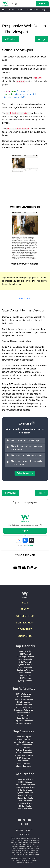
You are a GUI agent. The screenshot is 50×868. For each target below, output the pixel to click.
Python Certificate (25, 793)
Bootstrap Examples (24, 755)
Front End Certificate (25, 787)
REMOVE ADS (25, 298)
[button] (23, 4)
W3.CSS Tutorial (25, 667)
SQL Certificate (25, 790)
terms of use (15, 854)
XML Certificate (25, 809)
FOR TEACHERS (25, 622)
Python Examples (24, 750)
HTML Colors (24, 715)
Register (30, 545)
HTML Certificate (25, 779)
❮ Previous (11, 39)
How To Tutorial (25, 659)
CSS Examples (24, 739)
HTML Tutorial (25, 651)
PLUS (25, 602)
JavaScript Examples (24, 742)
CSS (20, 10)
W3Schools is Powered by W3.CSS (27, 861)
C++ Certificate (25, 803)
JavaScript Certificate (25, 785)
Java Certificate (25, 801)
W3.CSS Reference (24, 707)
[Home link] (5, 4)
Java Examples (24, 761)
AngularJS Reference (24, 721)
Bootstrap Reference (24, 710)
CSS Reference (24, 697)
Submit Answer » (25, 473)
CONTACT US (25, 636)
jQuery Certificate (25, 798)
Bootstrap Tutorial (25, 670)
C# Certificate (25, 806)
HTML (11, 10)
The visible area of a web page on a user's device (27, 448)
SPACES (25, 609)
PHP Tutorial (25, 673)
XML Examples (24, 763)
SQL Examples (24, 747)
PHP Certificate (25, 795)
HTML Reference (24, 694)
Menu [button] (15, 4)
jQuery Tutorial (25, 681)
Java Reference (24, 718)
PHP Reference (24, 713)
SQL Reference (24, 702)
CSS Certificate (25, 782)
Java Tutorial (25, 675)
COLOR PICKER (25, 555)
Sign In (25, 531)
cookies (23, 854)
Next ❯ (41, 39)
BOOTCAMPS (25, 629)
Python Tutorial (25, 665)
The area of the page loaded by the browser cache (27, 463)
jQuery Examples (24, 766)
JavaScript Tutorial (25, 657)
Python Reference (24, 705)
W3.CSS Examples (24, 753)
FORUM (20, 830)
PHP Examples (24, 758)
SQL (44, 10)
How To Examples (24, 745)
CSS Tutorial (25, 654)
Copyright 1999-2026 (19, 858)
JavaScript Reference (24, 699)
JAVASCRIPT (32, 10)
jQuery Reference (24, 723)
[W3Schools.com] (25, 596)
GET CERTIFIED (25, 616)
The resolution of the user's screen (27, 455)
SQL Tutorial (25, 662)
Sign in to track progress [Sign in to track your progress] (25, 502)
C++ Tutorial (25, 678)
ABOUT (29, 830)
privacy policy (34, 854)
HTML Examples (24, 737)
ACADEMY (24, 834)
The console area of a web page (25, 440)
